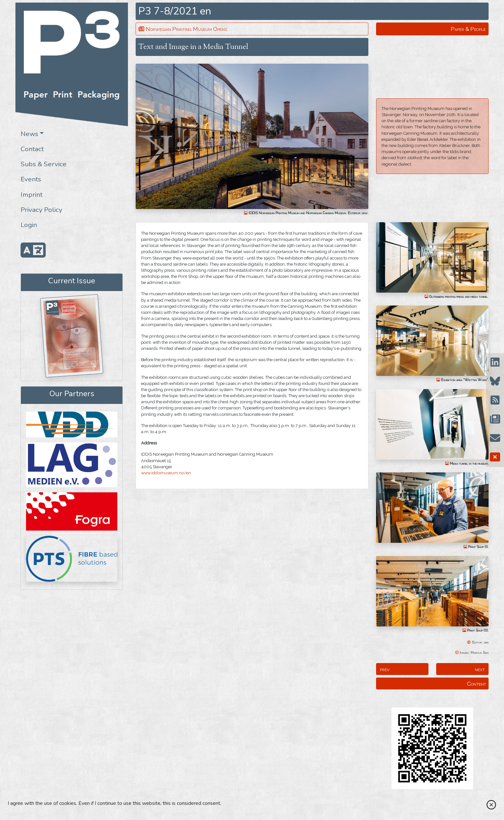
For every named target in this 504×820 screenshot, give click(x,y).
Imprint (32, 195)
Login (29, 225)
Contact (32, 149)
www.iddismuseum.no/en (166, 473)
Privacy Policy (41, 210)
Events (31, 179)
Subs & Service (44, 164)
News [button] (29, 134)
